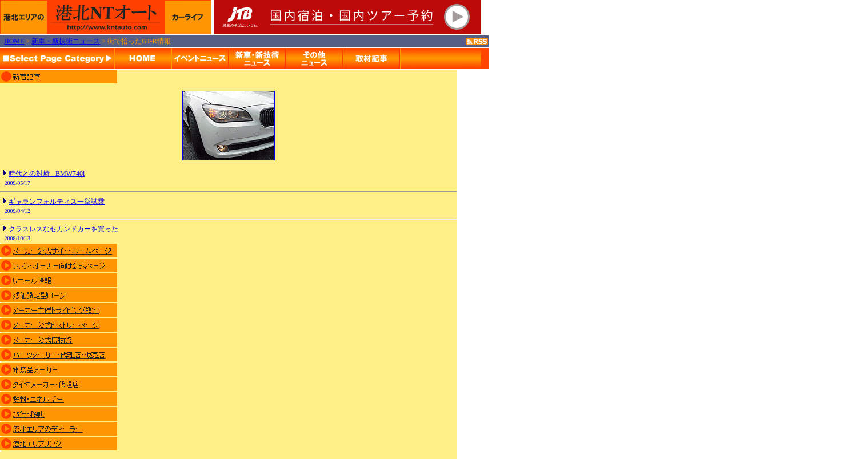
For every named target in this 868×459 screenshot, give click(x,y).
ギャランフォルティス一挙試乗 (57, 202)
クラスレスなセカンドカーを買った (63, 229)
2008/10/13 (18, 238)
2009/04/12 (18, 211)
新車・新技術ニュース (66, 41)
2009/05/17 (18, 183)
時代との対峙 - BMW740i (47, 174)
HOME (14, 41)
